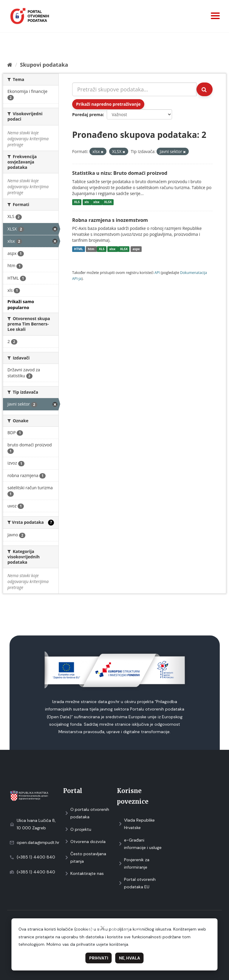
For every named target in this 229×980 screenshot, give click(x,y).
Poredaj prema (88, 114)
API (157, 272)
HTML (78, 249)
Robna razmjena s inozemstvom (110, 220)
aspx (136, 249)
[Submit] (205, 89)
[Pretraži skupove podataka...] (134, 89)
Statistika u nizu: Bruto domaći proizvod (120, 173)
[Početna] (10, 65)
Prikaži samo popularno (21, 304)
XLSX (108, 202)
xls (87, 202)
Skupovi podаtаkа (44, 65)
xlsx (97, 202)
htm (91, 249)
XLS (77, 202)
